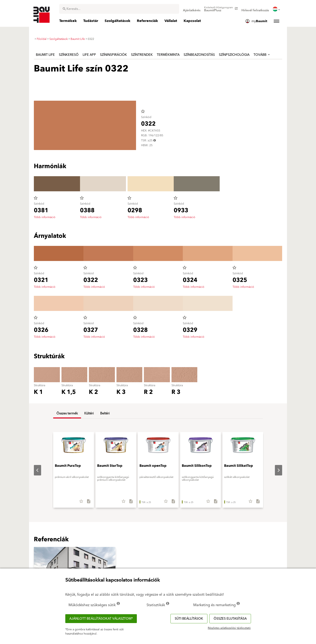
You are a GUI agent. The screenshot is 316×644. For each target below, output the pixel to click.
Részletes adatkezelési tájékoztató (229, 628)
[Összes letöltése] (87, 503)
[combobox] (119, 9)
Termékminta (168, 55)
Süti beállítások (189, 619)
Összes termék (67, 413)
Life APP (89, 55)
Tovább (262, 55)
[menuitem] (192, 9)
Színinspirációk (113, 55)
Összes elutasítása (230, 619)
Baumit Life (45, 55)
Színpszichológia (234, 55)
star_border (143, 111)
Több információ (45, 217)
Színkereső (69, 55)
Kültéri (89, 413)
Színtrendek (142, 55)
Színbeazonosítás (199, 55)
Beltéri (105, 413)
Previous (34, 470)
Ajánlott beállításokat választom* (101, 619)
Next (275, 470)
